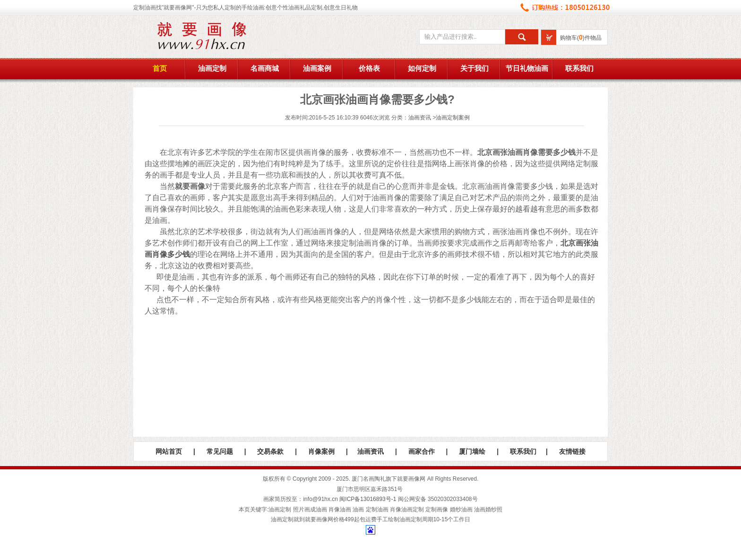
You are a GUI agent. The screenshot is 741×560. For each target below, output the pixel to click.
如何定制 (422, 68)
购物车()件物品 (581, 38)
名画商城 (265, 68)
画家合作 (422, 451)
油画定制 (212, 68)
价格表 (369, 68)
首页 (160, 68)
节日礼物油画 (527, 68)
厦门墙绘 (472, 451)
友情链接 (572, 451)
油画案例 (317, 68)
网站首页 (169, 451)
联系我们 (579, 68)
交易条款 (270, 451)
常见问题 (220, 451)
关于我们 (474, 68)
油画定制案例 (453, 118)
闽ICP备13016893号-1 (368, 499)
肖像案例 (321, 451)
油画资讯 (420, 118)
